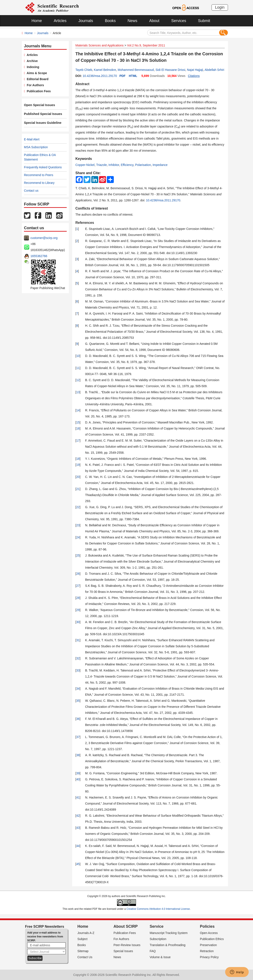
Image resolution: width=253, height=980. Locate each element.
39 (78, 773)
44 (78, 846)
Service (157, 926)
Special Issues (123, 951)
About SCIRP (126, 926)
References (85, 223)
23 (78, 525)
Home (37, 21)
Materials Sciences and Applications (99, 45)
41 (78, 797)
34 (78, 689)
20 (78, 477)
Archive (31, 61)
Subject (83, 939)
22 (78, 507)
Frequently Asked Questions (43, 167)
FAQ (153, 951)
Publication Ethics (212, 939)
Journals (86, 21)
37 (78, 737)
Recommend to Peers (39, 175)
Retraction (207, 951)
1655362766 (39, 256)
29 (78, 610)
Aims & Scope (36, 73)
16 (78, 428)
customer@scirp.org (44, 238)
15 (78, 422)
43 (78, 828)
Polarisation (143, 165)
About (154, 21)
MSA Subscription (36, 147)
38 (78, 755)
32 (78, 658)
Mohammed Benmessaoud (136, 70)
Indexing (32, 67)
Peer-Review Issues (127, 945)
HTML (133, 76)
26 (78, 574)
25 (78, 555)
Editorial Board (37, 79)
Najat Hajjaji (195, 70)
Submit (204, 21)
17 (78, 441)
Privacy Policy (209, 957)
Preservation (208, 945)
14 (78, 410)
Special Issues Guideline (42, 123)
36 (78, 719)
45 (78, 864)
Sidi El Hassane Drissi (170, 70)
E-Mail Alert (32, 139)
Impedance (160, 165)
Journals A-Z (86, 933)
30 (78, 622)
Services (179, 21)
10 (78, 356)
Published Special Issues (42, 114)
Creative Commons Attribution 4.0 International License (158, 909)
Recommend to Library (39, 183)
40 (78, 779)
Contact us (31, 191)
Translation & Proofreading (168, 945)
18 (78, 459)
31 (78, 640)
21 (78, 489)
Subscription (158, 939)
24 (78, 537)
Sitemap (83, 951)
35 (78, 701)
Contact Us (85, 957)
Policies (207, 926)
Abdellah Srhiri (214, 70)
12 (78, 380)
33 (78, 670)
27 (78, 586)
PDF (122, 76)
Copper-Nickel (85, 165)
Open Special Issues (39, 105)
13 (78, 392)
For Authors (34, 85)
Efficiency (127, 165)
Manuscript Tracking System (169, 933)
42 (78, 816)
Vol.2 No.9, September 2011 (146, 45)
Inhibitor (114, 165)
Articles (60, 21)
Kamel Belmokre (105, 70)
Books (110, 21)
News (132, 21)
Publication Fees (38, 91)
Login (220, 7)
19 (78, 465)
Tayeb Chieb (84, 70)
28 (78, 598)
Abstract (82, 84)
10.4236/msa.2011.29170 (100, 76)
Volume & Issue (160, 957)
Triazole (101, 165)
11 (78, 368)
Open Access (209, 933)
